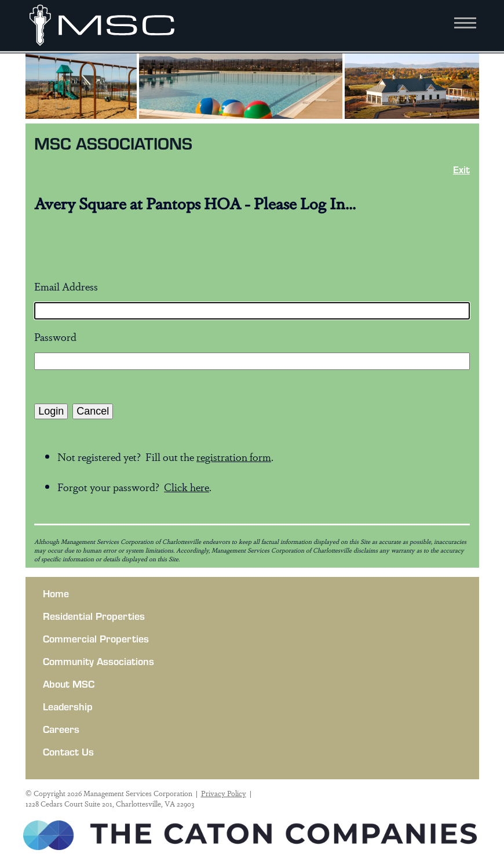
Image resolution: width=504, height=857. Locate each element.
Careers (61, 729)
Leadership (68, 706)
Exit (461, 169)
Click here (187, 486)
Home (56, 593)
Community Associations (98, 661)
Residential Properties (94, 616)
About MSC (69, 684)
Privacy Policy (224, 793)
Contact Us (68, 751)
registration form (234, 456)
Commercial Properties (96, 638)
